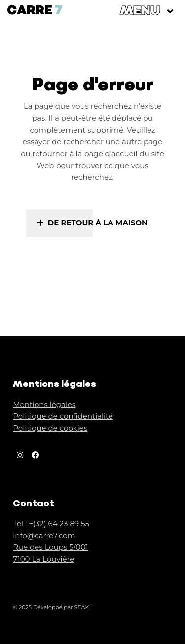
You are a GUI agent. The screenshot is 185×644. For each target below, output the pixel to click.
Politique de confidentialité (63, 416)
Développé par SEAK (61, 607)
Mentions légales (44, 404)
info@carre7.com (44, 535)
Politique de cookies (50, 428)
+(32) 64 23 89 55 (59, 524)
